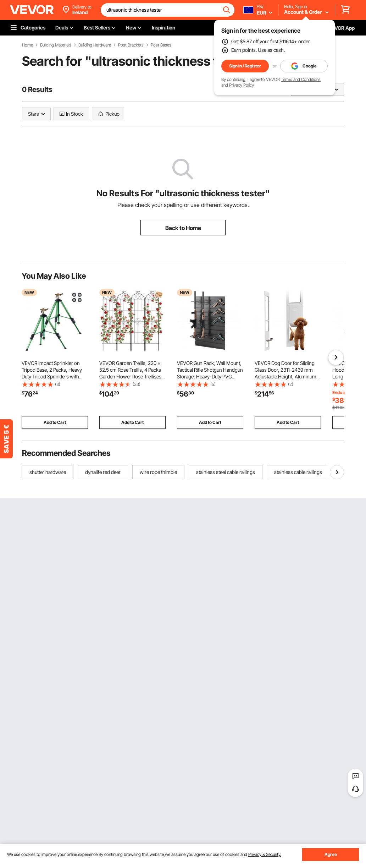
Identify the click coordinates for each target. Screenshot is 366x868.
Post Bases (161, 45)
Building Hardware (95, 45)
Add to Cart (55, 422)
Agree (331, 854)
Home (27, 45)
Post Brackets (131, 45)
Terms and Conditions (301, 79)
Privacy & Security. (265, 854)
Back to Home (183, 228)
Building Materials (56, 45)
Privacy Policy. (242, 85)
